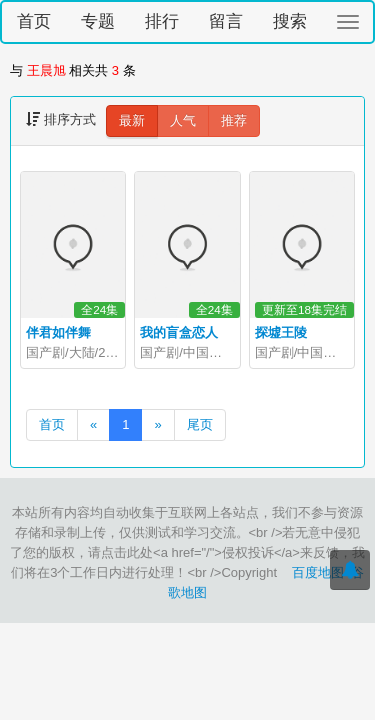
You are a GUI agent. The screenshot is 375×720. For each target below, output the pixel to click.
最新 (132, 120)
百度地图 (318, 572)
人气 (183, 120)
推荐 (234, 120)
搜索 (290, 21)
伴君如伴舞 (58, 332)
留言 (226, 21)
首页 (34, 21)
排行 (162, 21)
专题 (98, 21)
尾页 (200, 424)
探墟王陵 (281, 332)
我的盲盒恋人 (179, 332)
